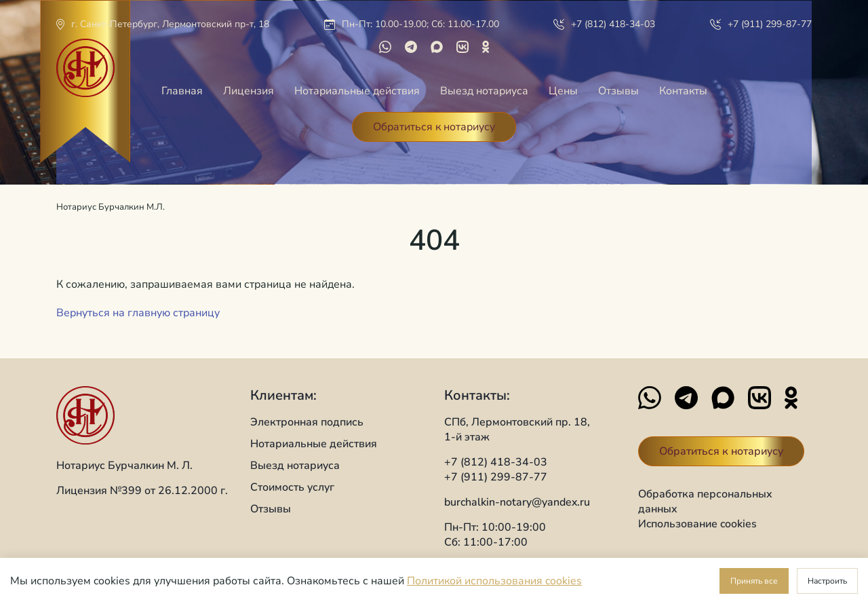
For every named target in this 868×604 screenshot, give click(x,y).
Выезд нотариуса (484, 91)
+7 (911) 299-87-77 (770, 24)
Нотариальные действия (357, 91)
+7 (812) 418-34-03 (613, 24)
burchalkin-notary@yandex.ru (517, 502)
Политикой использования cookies (494, 581)
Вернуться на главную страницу (138, 313)
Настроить (827, 581)
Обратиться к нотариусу (434, 127)
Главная (182, 91)
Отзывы (618, 91)
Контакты (683, 91)
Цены (563, 91)
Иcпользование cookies (697, 524)
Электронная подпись (307, 422)
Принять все (754, 581)
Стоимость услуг (292, 487)
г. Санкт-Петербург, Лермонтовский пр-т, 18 (170, 24)
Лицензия (249, 91)
